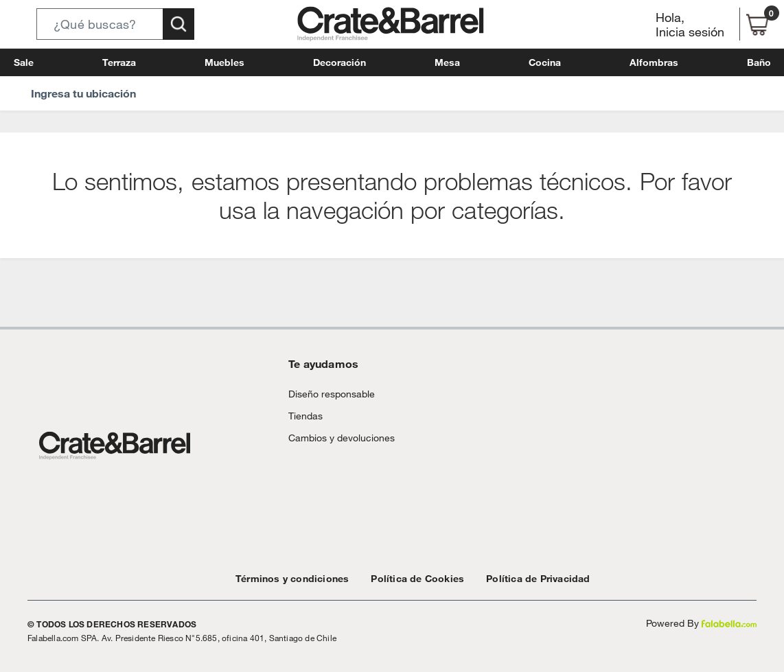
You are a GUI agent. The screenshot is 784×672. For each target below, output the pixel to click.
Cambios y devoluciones (336, 438)
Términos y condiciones (285, 578)
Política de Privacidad (507, 578)
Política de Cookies (397, 578)
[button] (115, 24)
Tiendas (303, 416)
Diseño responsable (326, 394)
